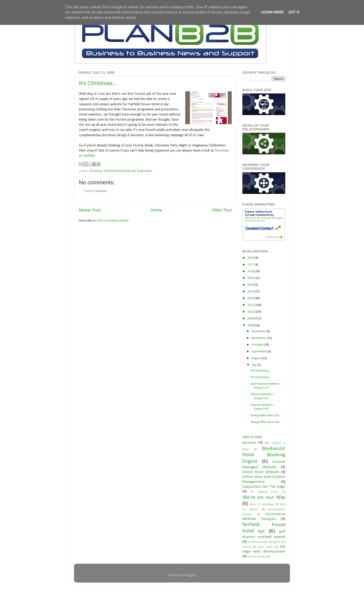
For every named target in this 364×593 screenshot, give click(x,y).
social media (265, 547)
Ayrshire (249, 443)
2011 (251, 305)
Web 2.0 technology (262, 504)
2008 (251, 326)
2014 (251, 285)
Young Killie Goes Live (265, 416)
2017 (251, 265)
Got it (294, 12)
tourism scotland (257, 557)
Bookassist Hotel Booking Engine (264, 455)
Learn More (272, 12)
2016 (251, 271)
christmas (96, 171)
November (259, 338)
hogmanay (144, 171)
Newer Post (90, 210)
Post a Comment (96, 191)
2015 (251, 278)
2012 (251, 298)
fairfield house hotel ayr (120, 171)
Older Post (222, 210)
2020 (251, 258)
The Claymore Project (265, 492)
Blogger (190, 575)
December (259, 331)
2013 (251, 292)
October (258, 345)
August (257, 358)
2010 (251, 312)
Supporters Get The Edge (264, 487)
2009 (251, 319)
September (260, 352)
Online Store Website (261, 472)
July (254, 365)
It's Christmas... (98, 83)
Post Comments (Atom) (113, 221)
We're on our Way (264, 498)
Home (156, 210)
